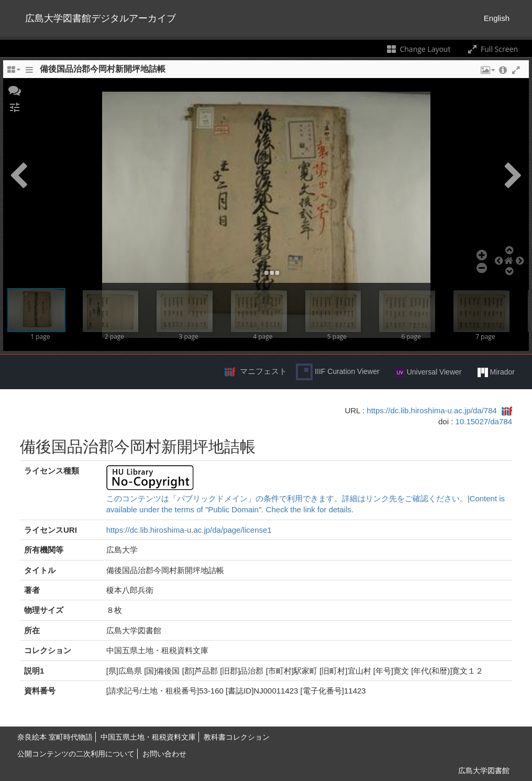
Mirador (496, 372)
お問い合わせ (164, 754)
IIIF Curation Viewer (337, 372)
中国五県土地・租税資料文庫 (148, 737)
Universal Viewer (429, 372)
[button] (15, 90)
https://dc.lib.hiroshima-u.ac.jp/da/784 (431, 410)
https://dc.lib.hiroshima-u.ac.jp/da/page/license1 (189, 530)
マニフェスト (263, 371)
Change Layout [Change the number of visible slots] (418, 49)
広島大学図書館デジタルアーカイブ (101, 18)
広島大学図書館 (484, 771)
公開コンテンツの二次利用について (76, 754)
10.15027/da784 (484, 421)
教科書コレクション (237, 737)
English (497, 18)
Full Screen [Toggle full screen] (492, 49)
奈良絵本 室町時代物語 (55, 737)
